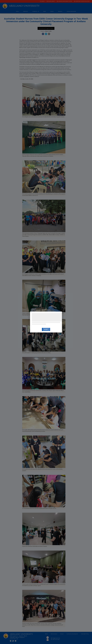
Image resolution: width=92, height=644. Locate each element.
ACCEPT (46, 329)
